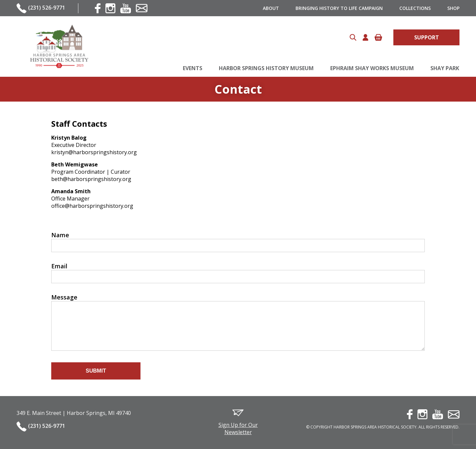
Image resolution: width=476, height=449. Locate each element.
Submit (96, 371)
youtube (126, 8)
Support (427, 37)
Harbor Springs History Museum (266, 68)
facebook (98, 8)
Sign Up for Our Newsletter (238, 428)
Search (353, 37)
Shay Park (445, 68)
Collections (415, 8)
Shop (453, 8)
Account (365, 37)
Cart (378, 37)
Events (193, 68)
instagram (110, 8)
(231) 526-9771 (47, 8)
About (271, 8)
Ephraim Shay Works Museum (372, 68)
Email (59, 266)
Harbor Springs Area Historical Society (59, 46)
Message (64, 297)
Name (60, 235)
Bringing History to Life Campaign (339, 8)
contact (142, 8)
